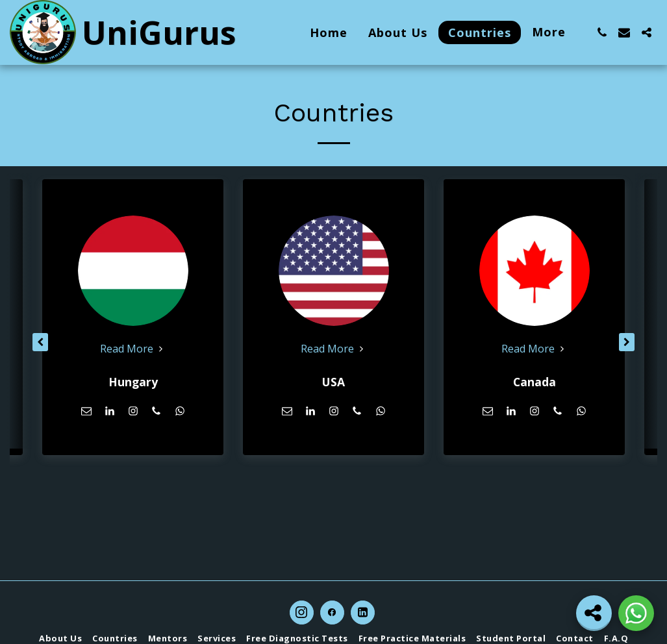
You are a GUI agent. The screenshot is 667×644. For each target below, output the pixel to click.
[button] (602, 32)
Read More (133, 349)
